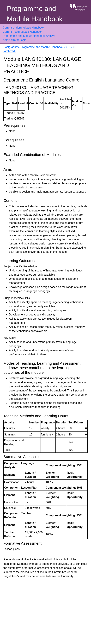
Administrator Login (15, 40)
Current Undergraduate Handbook (23, 28)
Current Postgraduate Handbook (22, 32)
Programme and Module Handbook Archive (29, 36)
